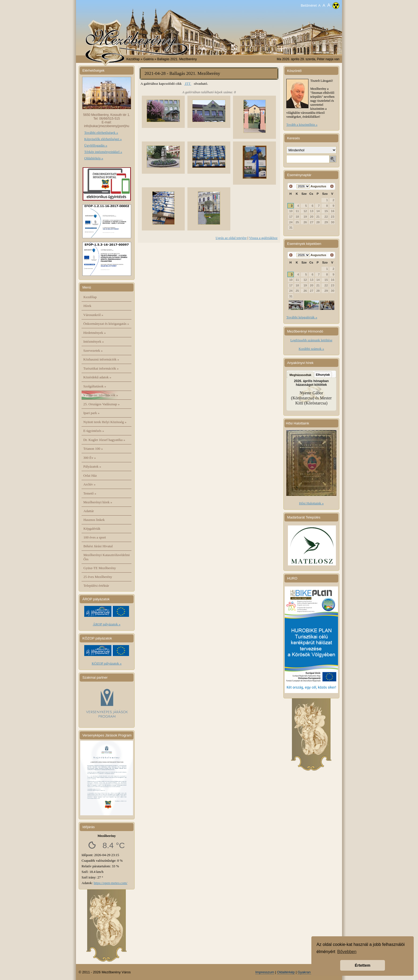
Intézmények (94, 341)
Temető (90, 493)
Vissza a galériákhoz (263, 238)
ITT (188, 84)
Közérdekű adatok (97, 377)
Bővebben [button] (347, 952)
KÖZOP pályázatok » (107, 663)
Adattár (89, 511)
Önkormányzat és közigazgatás (106, 324)
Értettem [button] (363, 965)
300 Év (90, 458)
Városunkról (93, 315)
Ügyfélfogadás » (96, 145)
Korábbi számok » (311, 349)
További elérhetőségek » (101, 133)
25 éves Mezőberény (98, 577)
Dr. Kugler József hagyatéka (104, 440)
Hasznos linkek (94, 520)
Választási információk (101, 395)
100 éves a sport (95, 537)
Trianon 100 (93, 449)
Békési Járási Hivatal (98, 546)
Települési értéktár (96, 586)
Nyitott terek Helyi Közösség (105, 422)
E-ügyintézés (94, 431)
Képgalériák (92, 529)
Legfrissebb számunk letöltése (311, 340)
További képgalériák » (302, 317)
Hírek (87, 306)
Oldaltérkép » (94, 158)
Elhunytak (323, 375)
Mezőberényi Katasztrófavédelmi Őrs (107, 557)
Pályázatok (92, 466)
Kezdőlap (133, 59)
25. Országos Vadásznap (102, 404)
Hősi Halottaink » (311, 503)
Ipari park (92, 413)
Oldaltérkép (286, 972)
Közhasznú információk (101, 359)
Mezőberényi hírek (98, 502)
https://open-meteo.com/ (110, 883)
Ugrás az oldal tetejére (231, 238)
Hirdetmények (95, 333)
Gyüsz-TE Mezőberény (100, 568)
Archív (90, 484)
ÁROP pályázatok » (107, 624)
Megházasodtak (300, 375)
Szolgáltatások (95, 386)
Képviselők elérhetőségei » (103, 139)
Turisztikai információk (101, 368)
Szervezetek (93, 351)
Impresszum (265, 972)
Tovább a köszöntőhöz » (302, 125)
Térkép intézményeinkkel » (103, 152)
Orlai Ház (90, 475)
